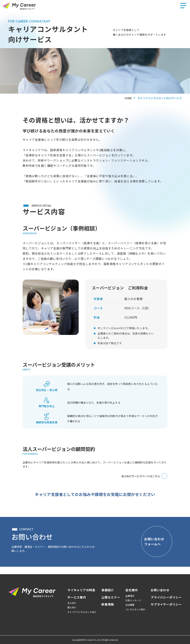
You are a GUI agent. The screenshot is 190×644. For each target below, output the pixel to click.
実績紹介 (108, 590)
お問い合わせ (160, 590)
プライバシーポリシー (166, 597)
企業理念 (130, 596)
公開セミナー (111, 597)
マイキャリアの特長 (81, 590)
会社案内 (132, 590)
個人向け (72, 607)
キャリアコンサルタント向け (82, 612)
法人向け (72, 603)
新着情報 (108, 604)
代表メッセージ (133, 600)
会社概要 (130, 605)
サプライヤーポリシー (166, 604)
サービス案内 (77, 597)
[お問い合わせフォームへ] (153, 545)
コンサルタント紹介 (135, 609)
